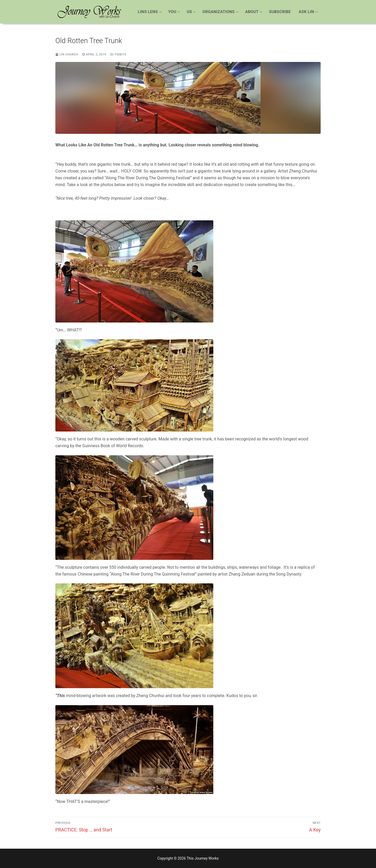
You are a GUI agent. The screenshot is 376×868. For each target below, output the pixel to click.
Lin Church (67, 54)
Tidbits (118, 54)
